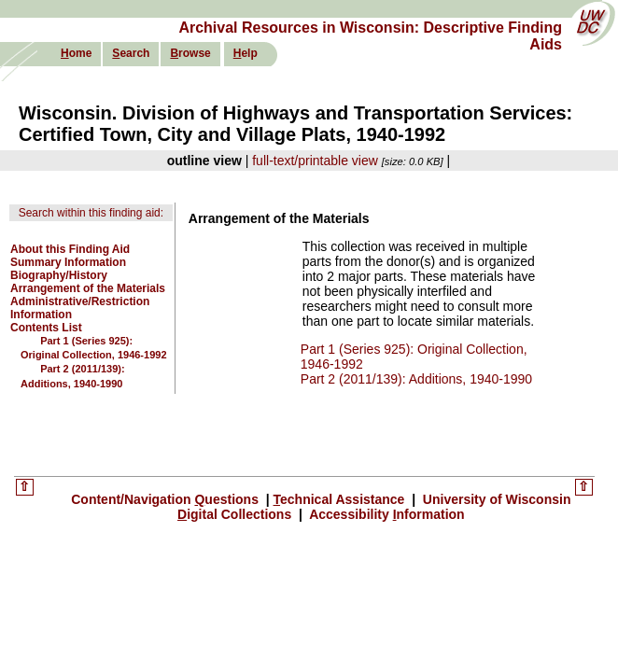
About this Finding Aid (70, 249)
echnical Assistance (341, 499)
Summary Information (68, 262)
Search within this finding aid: (91, 213)
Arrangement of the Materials (88, 288)
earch (131, 53)
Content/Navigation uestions (167, 499)
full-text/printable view (315, 161)
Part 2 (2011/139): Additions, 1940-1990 (416, 379)
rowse (190, 53)
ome (76, 53)
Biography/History (59, 275)
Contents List (46, 328)
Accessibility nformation (386, 514)
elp (246, 53)
